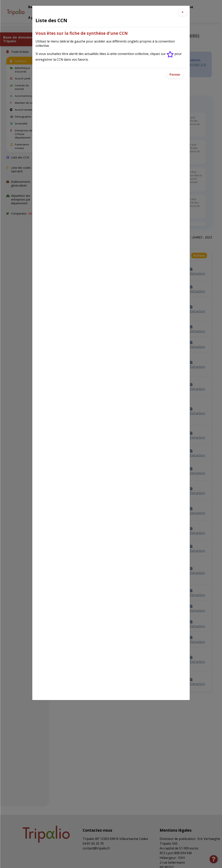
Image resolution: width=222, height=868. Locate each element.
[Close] (182, 12)
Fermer (175, 75)
